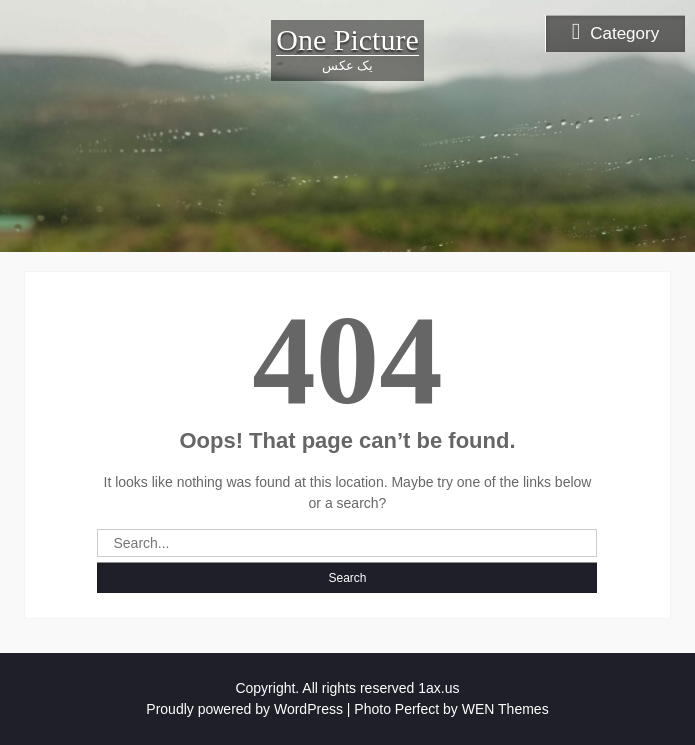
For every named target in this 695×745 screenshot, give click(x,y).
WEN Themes (505, 709)
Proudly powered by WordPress (244, 709)
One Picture (347, 39)
